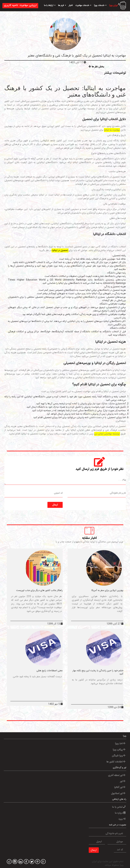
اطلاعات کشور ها (116, 762)
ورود (122, 819)
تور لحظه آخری (117, 775)
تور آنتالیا (120, 787)
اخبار (71, 5)
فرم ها (62, 5)
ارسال (55, 505)
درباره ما (120, 813)
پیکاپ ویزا (119, 750)
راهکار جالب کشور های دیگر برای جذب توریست (39, 590)
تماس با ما (119, 807)
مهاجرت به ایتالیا (112, 130)
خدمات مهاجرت (83, 5)
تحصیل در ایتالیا (60, 250)
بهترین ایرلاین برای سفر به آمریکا (107, 590)
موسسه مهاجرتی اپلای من (107, 434)
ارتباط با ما (50, 5)
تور (123, 781)
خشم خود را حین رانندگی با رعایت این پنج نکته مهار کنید (98, 672)
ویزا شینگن (119, 756)
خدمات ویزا (100, 5)
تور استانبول (118, 794)
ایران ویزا (113, 5)
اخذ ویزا (120, 744)
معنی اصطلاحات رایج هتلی (50, 671)
